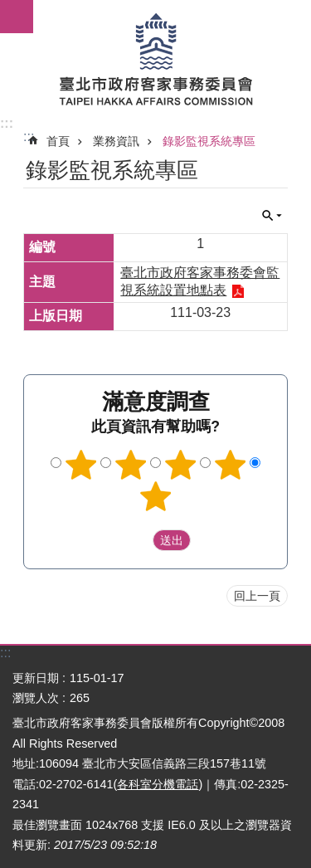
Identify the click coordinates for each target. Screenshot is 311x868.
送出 (137, 540)
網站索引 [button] (17, 17)
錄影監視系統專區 (209, 141)
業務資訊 (116, 141)
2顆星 (131, 465)
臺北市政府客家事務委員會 (155, 58)
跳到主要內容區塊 (9, 9)
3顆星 (180, 465)
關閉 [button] (272, 216)
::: (7, 123)
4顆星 (230, 465)
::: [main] (29, 137)
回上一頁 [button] (257, 596)
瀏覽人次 (36, 698)
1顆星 (81, 465)
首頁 (58, 141)
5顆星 (156, 496)
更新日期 (36, 678)
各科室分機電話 (158, 784)
